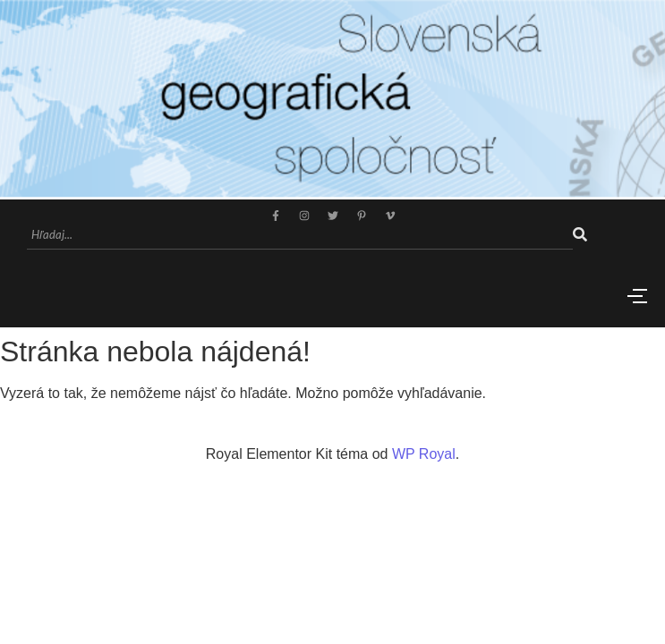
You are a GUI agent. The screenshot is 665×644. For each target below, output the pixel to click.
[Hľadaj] (300, 236)
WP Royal (424, 454)
